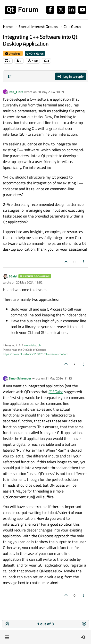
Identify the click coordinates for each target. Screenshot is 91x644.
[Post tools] (84, 262)
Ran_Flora (16, 92)
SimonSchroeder (20, 378)
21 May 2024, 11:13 (59, 378)
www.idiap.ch (32, 345)
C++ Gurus (35, 53)
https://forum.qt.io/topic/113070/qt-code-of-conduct (35, 354)
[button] (7, 637)
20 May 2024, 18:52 (29, 282)
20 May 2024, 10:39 (51, 92)
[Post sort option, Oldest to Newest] (9, 76)
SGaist (13, 276)
